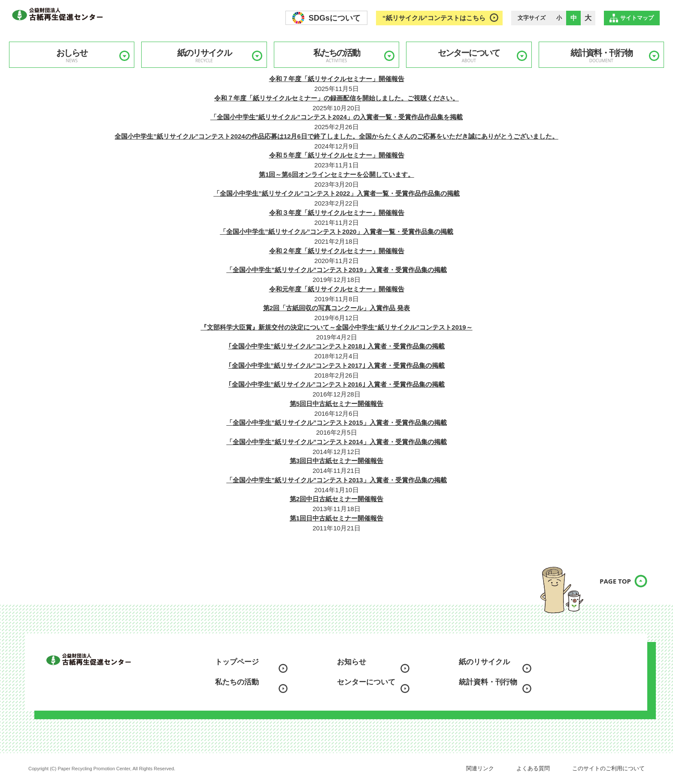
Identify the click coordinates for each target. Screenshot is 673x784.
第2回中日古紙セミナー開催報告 (336, 499)
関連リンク (480, 768)
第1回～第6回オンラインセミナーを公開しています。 (336, 174)
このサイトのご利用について (608, 768)
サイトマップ (637, 18)
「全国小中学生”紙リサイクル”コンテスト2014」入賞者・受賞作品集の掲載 (336, 442)
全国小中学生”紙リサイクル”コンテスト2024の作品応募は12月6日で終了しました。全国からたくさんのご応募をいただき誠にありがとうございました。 (336, 136)
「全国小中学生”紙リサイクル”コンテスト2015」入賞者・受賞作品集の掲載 (336, 422)
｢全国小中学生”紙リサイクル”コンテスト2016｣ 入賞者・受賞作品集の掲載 (336, 384)
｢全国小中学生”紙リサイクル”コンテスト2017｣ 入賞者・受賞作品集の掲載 (336, 365)
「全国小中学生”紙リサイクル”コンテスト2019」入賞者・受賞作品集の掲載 (336, 270)
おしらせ (72, 56)
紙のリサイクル (204, 56)
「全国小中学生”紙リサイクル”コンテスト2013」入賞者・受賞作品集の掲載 (336, 480)
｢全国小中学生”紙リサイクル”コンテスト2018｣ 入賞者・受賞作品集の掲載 (336, 346)
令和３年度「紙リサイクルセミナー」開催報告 (337, 213)
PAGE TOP (606, 587)
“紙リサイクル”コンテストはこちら (434, 18)
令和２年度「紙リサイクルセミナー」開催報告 (337, 251)
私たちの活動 (336, 56)
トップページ (237, 662)
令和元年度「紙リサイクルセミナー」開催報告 (337, 289)
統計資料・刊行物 (601, 56)
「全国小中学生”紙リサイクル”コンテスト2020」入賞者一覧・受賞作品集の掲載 (336, 232)
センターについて (469, 56)
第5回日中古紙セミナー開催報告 (336, 404)
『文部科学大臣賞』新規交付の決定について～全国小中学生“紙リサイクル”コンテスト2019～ (336, 327)
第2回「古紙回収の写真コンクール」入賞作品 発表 (337, 308)
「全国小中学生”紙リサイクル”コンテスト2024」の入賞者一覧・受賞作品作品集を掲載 (336, 117)
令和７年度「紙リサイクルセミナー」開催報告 (337, 79)
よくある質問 (533, 768)
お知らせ (352, 662)
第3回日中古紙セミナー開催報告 (336, 461)
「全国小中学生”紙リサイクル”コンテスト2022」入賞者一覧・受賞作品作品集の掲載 (336, 193)
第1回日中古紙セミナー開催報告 (336, 518)
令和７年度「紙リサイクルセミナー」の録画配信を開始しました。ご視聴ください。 (336, 98)
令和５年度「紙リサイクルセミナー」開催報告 (337, 155)
